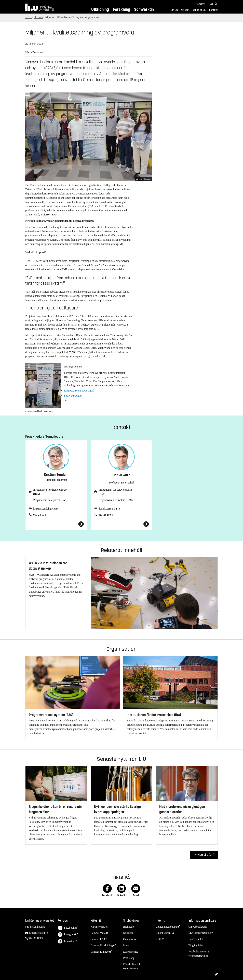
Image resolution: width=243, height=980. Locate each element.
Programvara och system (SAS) (50, 500)
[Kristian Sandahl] (56, 524)
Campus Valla (98, 933)
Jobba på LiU (199, 10)
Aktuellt (185, 10)
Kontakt (213, 10)
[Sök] (213, 4)
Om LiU (174, 10)
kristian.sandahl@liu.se (46, 509)
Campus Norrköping (102, 945)
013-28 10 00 (36, 938)
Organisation (130, 939)
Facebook (66, 928)
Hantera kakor (196, 939)
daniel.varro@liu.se (109, 509)
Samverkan (144, 9)
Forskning (122, 9)
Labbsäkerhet (130, 952)
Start (29, 18)
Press (126, 945)
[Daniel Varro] (122, 524)
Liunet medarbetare (166, 927)
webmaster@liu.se (198, 956)
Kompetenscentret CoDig (78, 391)
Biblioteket (129, 927)
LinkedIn (66, 941)
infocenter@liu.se (38, 933)
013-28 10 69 (106, 515)
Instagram (66, 935)
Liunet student (164, 933)
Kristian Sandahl (56, 475)
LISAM (160, 939)
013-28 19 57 (40, 515)
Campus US (97, 939)
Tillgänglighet (196, 945)
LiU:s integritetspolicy (201, 933)
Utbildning (100, 9)
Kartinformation (99, 927)
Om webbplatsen (198, 927)
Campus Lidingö (100, 952)
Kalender (128, 933)
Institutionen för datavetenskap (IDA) (50, 492)
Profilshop (129, 958)
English (201, 4)
